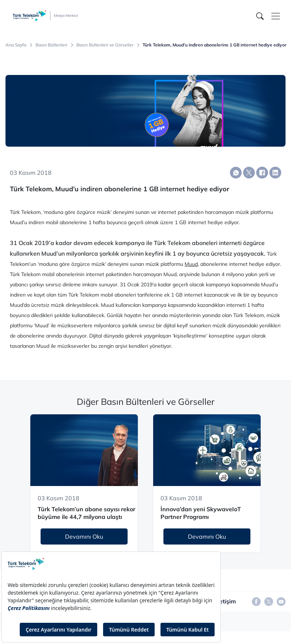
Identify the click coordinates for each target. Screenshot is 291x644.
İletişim (226, 601)
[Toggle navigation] (276, 16)
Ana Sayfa (16, 45)
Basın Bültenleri (51, 45)
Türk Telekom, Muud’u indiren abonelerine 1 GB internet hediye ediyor (215, 45)
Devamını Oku (84, 536)
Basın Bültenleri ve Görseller (105, 45)
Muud (191, 264)
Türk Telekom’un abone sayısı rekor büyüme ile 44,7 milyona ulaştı (86, 513)
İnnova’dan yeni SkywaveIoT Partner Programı (201, 513)
